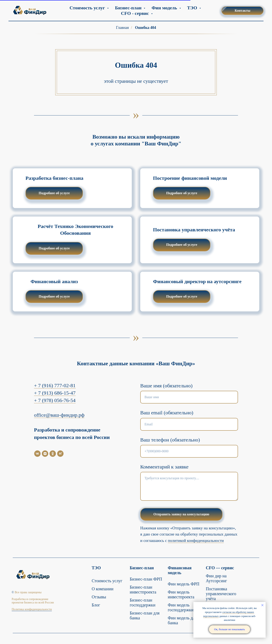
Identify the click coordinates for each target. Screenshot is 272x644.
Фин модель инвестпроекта (181, 594)
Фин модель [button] (165, 8)
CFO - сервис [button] (135, 13)
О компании (103, 589)
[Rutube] (60, 454)
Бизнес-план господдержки (143, 603)
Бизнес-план (142, 568)
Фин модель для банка (182, 620)
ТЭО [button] (193, 8)
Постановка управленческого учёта (221, 594)
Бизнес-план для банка (145, 615)
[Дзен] (45, 454)
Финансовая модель (180, 570)
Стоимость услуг (107, 581)
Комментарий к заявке (164, 467)
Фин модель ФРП (184, 584)
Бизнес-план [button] (129, 8)
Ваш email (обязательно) (167, 413)
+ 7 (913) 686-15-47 (55, 393)
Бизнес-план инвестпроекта (143, 590)
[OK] (53, 454)
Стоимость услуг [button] (88, 8)
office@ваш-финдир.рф (59, 415)
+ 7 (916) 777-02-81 (55, 385)
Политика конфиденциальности (32, 609)
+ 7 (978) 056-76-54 (55, 400)
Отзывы (99, 597)
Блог (96, 605)
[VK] (37, 454)
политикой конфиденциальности (196, 541)
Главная (122, 28)
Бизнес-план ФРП (146, 579)
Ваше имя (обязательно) (166, 386)
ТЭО (96, 568)
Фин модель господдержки (181, 607)
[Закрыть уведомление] (262, 605)
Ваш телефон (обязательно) (170, 440)
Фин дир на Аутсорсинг (217, 578)
